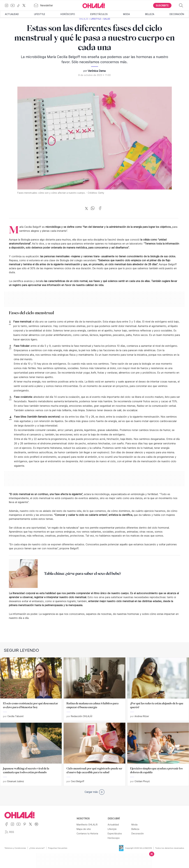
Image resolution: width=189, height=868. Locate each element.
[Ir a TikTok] (20, 5)
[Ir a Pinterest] (26, 826)
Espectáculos (99, 14)
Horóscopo (68, 14)
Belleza (150, 14)
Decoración (177, 14)
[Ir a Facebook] (8, 826)
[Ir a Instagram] (8, 5)
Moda (126, 14)
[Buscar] (181, 6)
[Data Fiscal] (119, 848)
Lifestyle (40, 14)
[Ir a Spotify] (38, 826)
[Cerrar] (152, 854)
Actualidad (12, 14)
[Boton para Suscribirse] (162, 5)
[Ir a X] (25, 5)
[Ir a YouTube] (14, 5)
